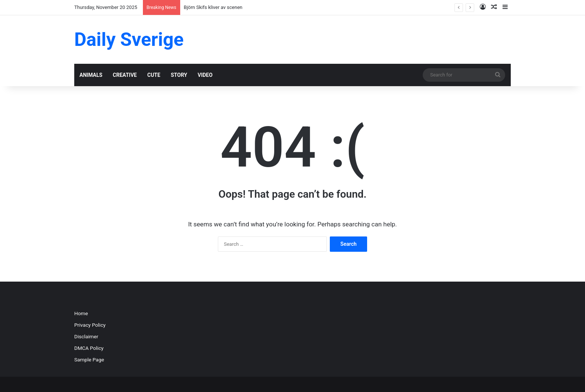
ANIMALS (91, 75)
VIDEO (205, 75)
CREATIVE (125, 75)
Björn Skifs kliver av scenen (213, 7)
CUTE (154, 75)
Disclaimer (86, 336)
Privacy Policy (90, 325)
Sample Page (89, 360)
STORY (179, 75)
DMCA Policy (89, 348)
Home (81, 313)
